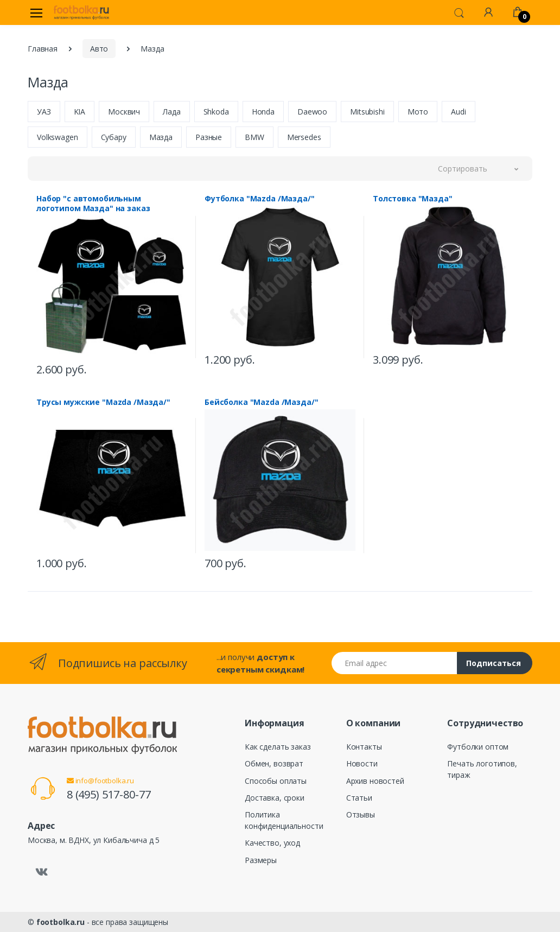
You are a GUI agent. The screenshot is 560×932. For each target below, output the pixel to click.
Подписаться (494, 663)
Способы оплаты (276, 781)
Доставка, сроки (275, 798)
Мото (418, 112)
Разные (209, 137)
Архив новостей (375, 781)
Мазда (161, 137)
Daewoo (312, 112)
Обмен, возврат (274, 763)
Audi (458, 112)
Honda (263, 112)
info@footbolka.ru (100, 781)
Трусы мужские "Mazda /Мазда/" (103, 402)
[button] (459, 12)
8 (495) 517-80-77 (109, 794)
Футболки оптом (478, 747)
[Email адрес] (394, 663)
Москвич (124, 112)
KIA (80, 112)
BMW (254, 137)
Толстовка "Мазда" (413, 199)
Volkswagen (58, 137)
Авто (99, 49)
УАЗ (44, 112)
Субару (114, 137)
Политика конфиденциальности (284, 820)
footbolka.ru (61, 922)
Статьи (359, 798)
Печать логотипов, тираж (482, 769)
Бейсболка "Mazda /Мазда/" (261, 402)
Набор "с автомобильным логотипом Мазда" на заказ (93, 204)
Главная (43, 49)
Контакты (364, 747)
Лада (171, 112)
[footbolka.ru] (81, 12)
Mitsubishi (367, 112)
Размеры (261, 860)
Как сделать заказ (278, 747)
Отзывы (361, 814)
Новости (362, 763)
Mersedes (304, 137)
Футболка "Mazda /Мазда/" (260, 199)
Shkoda (216, 112)
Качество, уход (272, 843)
